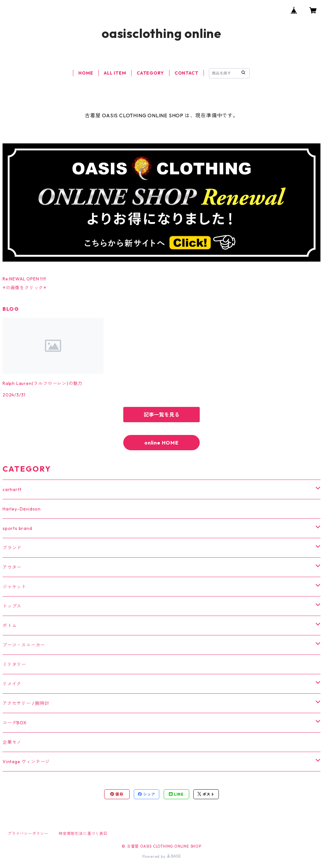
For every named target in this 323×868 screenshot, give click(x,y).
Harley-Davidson (22, 509)
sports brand (17, 528)
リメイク (12, 684)
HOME (86, 73)
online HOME (161, 443)
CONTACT (187, 73)
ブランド (12, 548)
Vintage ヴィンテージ (26, 762)
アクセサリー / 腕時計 (26, 703)
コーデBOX (15, 723)
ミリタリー (14, 664)
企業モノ (12, 742)
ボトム (10, 626)
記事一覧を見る (161, 415)
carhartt (12, 489)
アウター (12, 567)
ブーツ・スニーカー (24, 645)
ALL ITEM (115, 73)
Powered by (162, 856)
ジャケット (14, 587)
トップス (12, 606)
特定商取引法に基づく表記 (83, 833)
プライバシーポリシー (28, 833)
